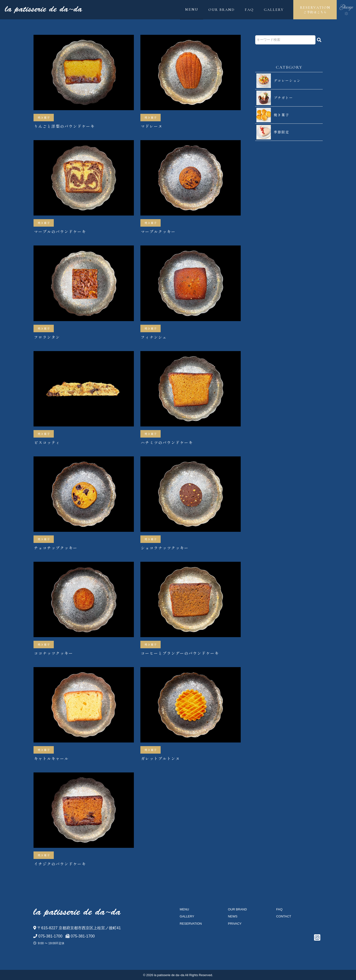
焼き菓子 (44, 117)
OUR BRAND (222, 10)
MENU (192, 9)
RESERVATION (315, 10)
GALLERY (274, 10)
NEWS (233, 916)
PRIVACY (235, 924)
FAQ (249, 10)
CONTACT (284, 916)
